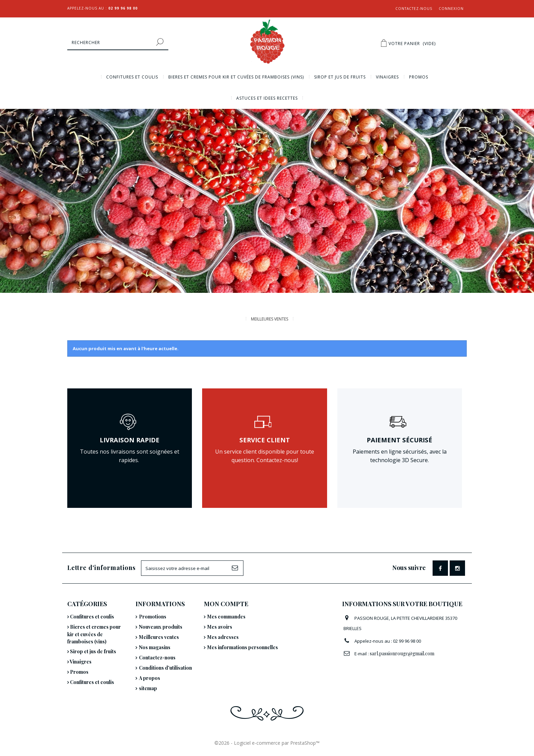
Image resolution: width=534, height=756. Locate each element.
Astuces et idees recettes (267, 98)
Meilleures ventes (159, 637)
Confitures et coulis (132, 77)
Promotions (153, 617)
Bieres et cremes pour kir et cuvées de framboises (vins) (236, 77)
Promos (419, 77)
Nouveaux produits (161, 627)
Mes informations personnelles (243, 647)
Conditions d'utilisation (165, 668)
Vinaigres (387, 77)
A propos (150, 678)
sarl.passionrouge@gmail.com (402, 653)
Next (529, 287)
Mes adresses (223, 637)
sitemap (148, 688)
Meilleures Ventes (270, 319)
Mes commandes (226, 617)
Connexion (451, 9)
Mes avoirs (220, 627)
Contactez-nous (414, 9)
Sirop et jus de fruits (340, 77)
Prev (517, 287)
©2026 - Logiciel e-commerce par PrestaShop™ (267, 743)
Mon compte (226, 604)
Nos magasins (155, 647)
